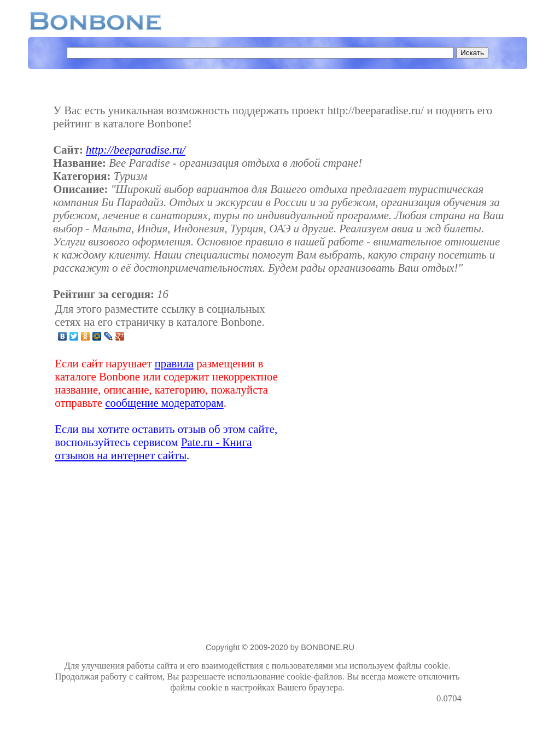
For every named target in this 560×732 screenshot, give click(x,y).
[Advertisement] (375, 382)
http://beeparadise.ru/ (136, 150)
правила (174, 363)
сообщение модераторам (164, 403)
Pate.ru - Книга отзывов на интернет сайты (153, 449)
